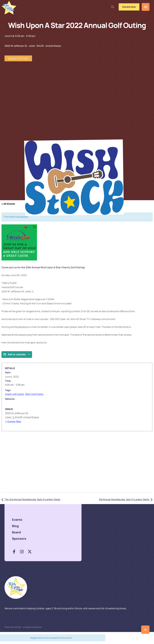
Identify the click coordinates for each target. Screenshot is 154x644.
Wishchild (9, 627)
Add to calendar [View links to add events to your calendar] (17, 355)
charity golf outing (14, 394)
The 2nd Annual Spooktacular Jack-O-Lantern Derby (31, 499)
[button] (113, 7)
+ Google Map (13, 421)
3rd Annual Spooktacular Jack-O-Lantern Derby (126, 499)
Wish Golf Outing (34, 394)
